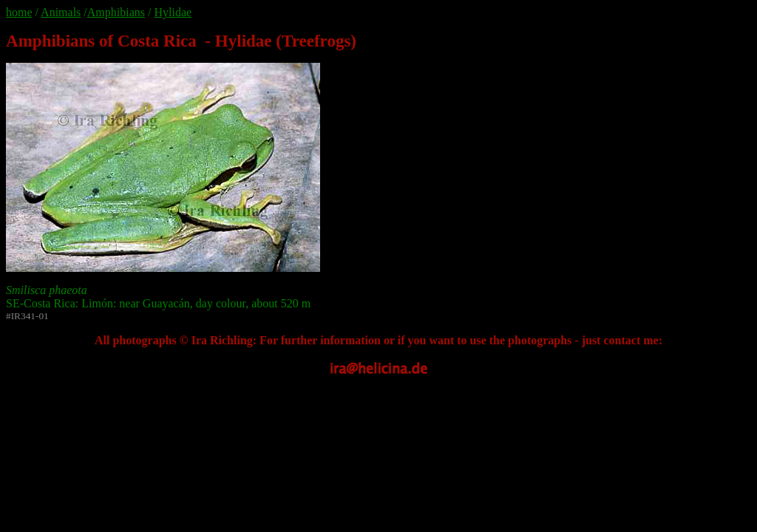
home (19, 12)
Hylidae (173, 12)
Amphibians (116, 12)
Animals (61, 12)
